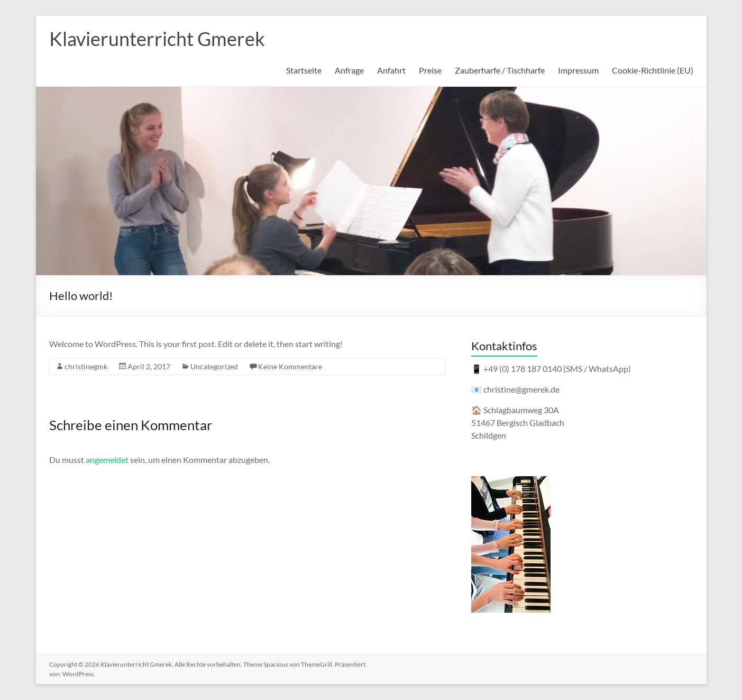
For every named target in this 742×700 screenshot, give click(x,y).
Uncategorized (214, 366)
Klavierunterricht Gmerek (157, 39)
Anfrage (349, 70)
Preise (430, 70)
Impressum (578, 70)
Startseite (304, 70)
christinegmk (86, 366)
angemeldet (107, 460)
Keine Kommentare (290, 366)
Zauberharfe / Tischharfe (500, 70)
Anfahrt (391, 70)
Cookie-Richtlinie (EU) (653, 70)
